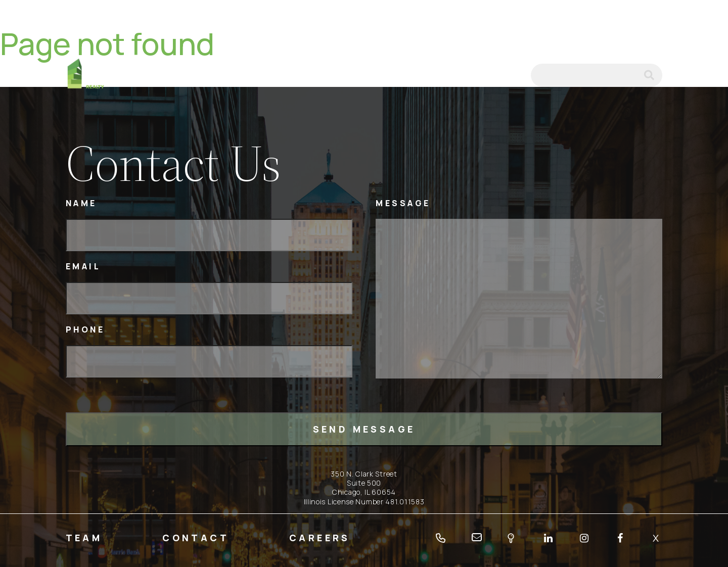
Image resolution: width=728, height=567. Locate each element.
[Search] (597, 75)
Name (81, 203)
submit (653, 75)
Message (403, 203)
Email (83, 267)
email (510, 75)
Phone (85, 330)
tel (483, 75)
